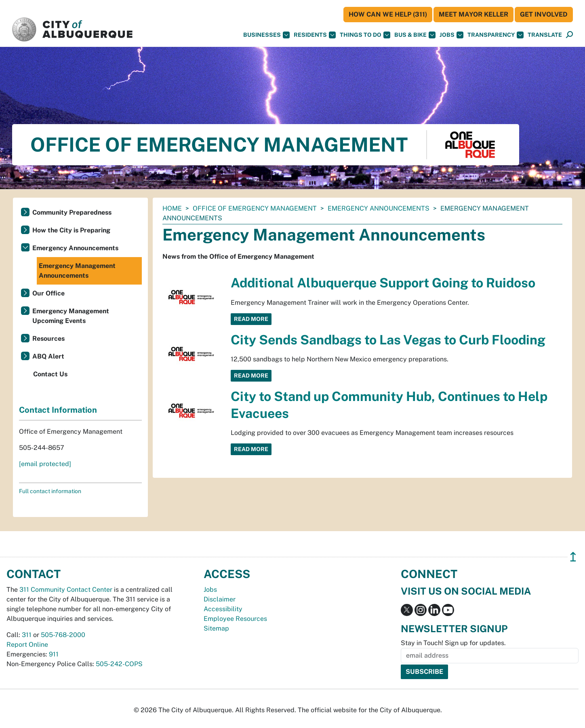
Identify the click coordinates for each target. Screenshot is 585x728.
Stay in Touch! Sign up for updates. (453, 643)
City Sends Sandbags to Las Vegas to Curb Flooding (388, 340)
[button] (545, 35)
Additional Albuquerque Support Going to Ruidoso (383, 283)
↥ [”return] (573, 557)
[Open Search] (569, 35)
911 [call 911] (54, 654)
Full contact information (50, 491)
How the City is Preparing (71, 230)
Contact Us (50, 374)
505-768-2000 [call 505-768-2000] (63, 635)
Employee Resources (235, 619)
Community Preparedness (72, 212)
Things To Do (365, 35)
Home (172, 208)
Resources (48, 339)
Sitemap (216, 628)
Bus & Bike (415, 35)
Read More (251, 319)
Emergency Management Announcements (77, 271)
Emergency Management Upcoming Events (71, 316)
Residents (315, 35)
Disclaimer (220, 599)
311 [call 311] (27, 635)
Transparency (496, 35)
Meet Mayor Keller (473, 14)
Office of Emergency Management (255, 208)
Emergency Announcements (379, 208)
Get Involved (544, 14)
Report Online (27, 645)
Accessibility (223, 609)
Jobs (451, 35)
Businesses (266, 35)
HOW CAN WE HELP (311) (388, 14)
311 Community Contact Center (66, 590)
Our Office (48, 293)
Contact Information (58, 410)
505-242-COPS (119, 664)
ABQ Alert (48, 356)
